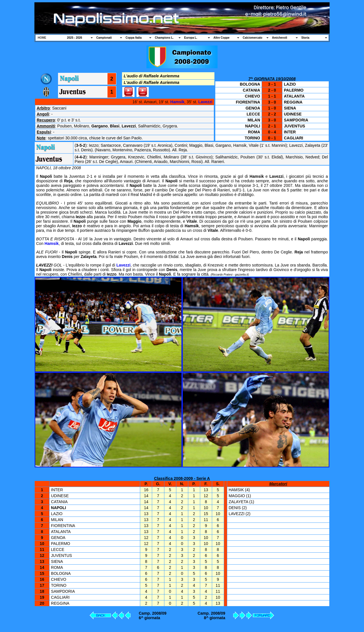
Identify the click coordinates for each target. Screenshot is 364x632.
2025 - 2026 (75, 38)
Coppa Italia (134, 38)
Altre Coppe (222, 38)
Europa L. (191, 38)
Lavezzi (205, 102)
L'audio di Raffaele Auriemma (152, 76)
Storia (305, 38)
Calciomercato (253, 38)
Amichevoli (280, 38)
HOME (42, 38)
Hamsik (177, 102)
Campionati (104, 38)
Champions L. (164, 38)
